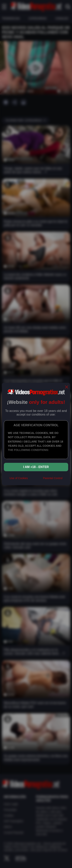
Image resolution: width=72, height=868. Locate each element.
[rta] (35, 480)
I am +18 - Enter (36, 467)
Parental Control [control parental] (53, 478)
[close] (67, 387)
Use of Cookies (19, 478)
